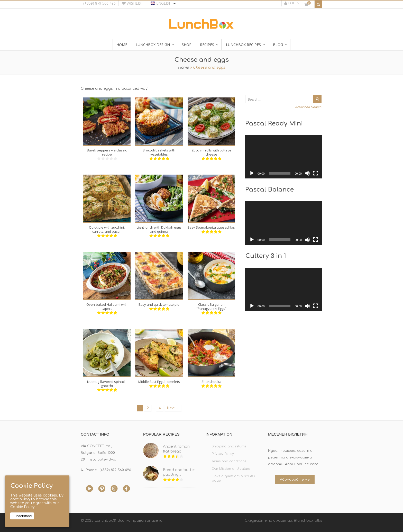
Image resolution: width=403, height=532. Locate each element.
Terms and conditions (229, 461)
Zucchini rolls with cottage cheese (211, 152)
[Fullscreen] (316, 173)
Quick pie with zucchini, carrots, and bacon (107, 229)
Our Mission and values (231, 469)
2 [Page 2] (148, 408)
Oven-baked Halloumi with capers (107, 306)
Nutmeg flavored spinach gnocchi (107, 384)
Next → (173, 408)
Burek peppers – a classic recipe (107, 152)
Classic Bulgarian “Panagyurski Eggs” (211, 306)
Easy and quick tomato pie (159, 304)
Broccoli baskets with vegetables (159, 152)
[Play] (252, 173)
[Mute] (307, 173)
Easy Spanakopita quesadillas (211, 227)
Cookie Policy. (23, 507)
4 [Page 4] (160, 408)
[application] (284, 157)
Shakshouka (211, 382)
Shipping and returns (229, 446)
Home (183, 67)
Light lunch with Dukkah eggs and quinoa (159, 229)
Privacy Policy (223, 454)
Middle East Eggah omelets (159, 382)
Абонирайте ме (295, 480)
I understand (22, 516)
